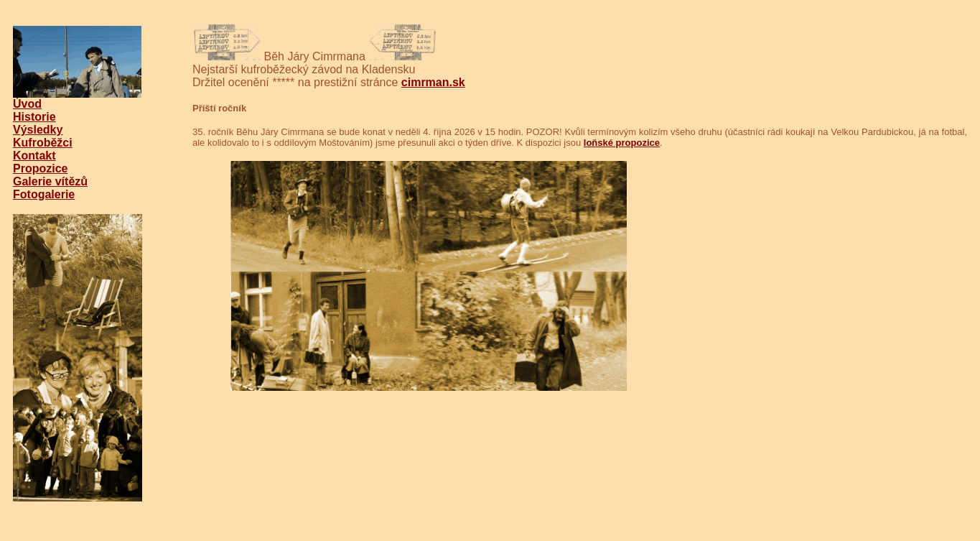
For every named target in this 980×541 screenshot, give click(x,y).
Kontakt (34, 156)
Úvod (27, 104)
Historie (34, 117)
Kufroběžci (43, 143)
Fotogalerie (44, 194)
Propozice (40, 168)
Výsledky (38, 130)
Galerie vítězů (50, 181)
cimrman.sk (433, 82)
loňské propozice (622, 143)
